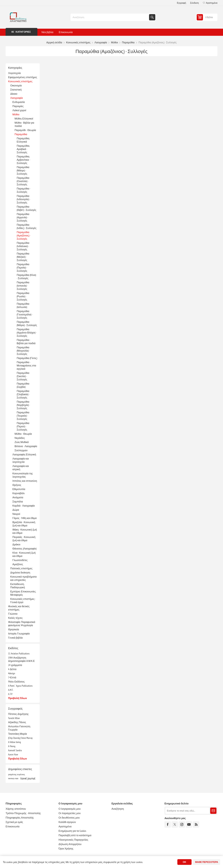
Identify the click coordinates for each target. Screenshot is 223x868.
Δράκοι (16, 544)
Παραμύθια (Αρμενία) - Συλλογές (23, 217)
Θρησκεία (14, 629)
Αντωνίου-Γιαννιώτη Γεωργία (19, 728)
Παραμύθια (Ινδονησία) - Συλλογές (23, 199)
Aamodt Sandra (15, 750)
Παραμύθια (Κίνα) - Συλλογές (26, 277)
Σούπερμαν (21, 450)
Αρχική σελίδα (54, 42)
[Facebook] (168, 824)
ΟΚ (184, 862)
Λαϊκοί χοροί (19, 110)
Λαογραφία (16, 98)
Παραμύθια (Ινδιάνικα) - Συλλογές (23, 246)
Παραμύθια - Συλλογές (24, 190)
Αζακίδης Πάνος (17, 722)
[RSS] (196, 824)
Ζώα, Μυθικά (22, 442)
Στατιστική (16, 90)
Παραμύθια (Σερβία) (23, 385)
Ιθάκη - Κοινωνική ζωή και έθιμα (25, 531)
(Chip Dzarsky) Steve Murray (20, 738)
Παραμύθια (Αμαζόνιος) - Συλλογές (24, 235)
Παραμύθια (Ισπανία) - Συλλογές (23, 286)
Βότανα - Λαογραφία (26, 446)
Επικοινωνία (13, 826)
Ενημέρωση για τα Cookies (72, 831)
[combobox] (110, 17)
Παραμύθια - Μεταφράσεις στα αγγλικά (26, 365)
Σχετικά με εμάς (14, 822)
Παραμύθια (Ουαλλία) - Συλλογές (23, 181)
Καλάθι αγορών (67, 822)
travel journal (28, 778)
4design (12, 673)
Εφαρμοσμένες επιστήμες (23, 77)
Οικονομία (16, 85)
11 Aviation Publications (19, 653)
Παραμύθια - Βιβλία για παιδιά (26, 342)
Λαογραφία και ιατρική (21, 468)
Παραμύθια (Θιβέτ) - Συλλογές (26, 208)
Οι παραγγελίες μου (70, 813)
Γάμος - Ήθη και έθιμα (24, 518)
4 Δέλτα (12, 669)
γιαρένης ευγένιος (17, 774)
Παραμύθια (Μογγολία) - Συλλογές (23, 351)
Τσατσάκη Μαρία (17, 734)
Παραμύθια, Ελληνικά (23, 140)
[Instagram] (182, 824)
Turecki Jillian (14, 718)
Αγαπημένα (65, 826)
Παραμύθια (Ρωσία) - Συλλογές (23, 296)
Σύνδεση (194, 3)
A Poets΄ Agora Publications (20, 686)
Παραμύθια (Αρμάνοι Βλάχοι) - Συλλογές (27, 333)
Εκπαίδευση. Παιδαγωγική (18, 586)
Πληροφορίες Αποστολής (20, 818)
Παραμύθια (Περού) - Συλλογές (23, 426)
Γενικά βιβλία (15, 638)
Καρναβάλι (18, 493)
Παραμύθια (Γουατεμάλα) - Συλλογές (25, 314)
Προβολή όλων (17, 698)
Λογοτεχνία (14, 73)
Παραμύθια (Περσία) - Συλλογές (23, 268)
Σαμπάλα (18, 502)
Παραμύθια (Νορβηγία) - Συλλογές (23, 405)
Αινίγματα (18, 497)
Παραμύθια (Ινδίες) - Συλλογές (27, 226)
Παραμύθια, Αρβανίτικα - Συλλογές (23, 160)
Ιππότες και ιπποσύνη (25, 481)
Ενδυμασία (19, 102)
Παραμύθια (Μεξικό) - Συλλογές (23, 257)
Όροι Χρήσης (66, 849)
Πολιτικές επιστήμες (21, 568)
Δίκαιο (14, 94)
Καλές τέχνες (15, 618)
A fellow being (15, 742)
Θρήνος (17, 485)
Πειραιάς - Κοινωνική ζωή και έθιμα (24, 539)
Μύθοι (16, 114)
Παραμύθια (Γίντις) (27, 358)
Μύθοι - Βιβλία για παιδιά (24, 124)
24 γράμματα (15, 665)
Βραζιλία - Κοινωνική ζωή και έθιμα (24, 524)
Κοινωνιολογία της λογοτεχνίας (23, 475)
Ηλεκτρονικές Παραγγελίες (73, 840)
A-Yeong (12, 746)
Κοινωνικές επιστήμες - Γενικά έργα (23, 601)
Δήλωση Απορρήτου (70, 844)
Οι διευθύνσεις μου (69, 818)
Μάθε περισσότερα (207, 862)
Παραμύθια (21, 134)
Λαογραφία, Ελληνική (24, 454)
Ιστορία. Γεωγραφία (19, 634)
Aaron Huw (13, 754)
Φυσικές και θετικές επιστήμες (19, 608)
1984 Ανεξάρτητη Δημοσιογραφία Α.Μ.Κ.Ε (21, 659)
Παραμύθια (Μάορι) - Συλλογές (23, 170)
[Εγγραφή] (187, 811)
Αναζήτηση (152, 17)
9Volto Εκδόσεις (16, 682)
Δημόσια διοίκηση (20, 573)
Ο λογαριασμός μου (70, 809)
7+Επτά (12, 677)
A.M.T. (11, 690)
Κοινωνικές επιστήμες (20, 81)
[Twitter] (175, 824)
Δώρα (16, 510)
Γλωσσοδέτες (20, 560)
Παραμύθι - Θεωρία (25, 130)
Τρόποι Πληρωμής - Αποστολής (23, 813)
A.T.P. (10, 694)
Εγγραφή (181, 3)
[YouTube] (189, 824)
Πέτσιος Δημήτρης (18, 714)
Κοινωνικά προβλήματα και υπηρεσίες (23, 578)
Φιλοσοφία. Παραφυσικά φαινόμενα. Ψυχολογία (22, 624)
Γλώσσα (13, 614)
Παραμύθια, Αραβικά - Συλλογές (23, 149)
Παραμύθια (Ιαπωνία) (23, 305)
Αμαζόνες (18, 564)
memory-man (13, 778)
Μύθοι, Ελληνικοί (24, 119)
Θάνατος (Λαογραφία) (24, 549)
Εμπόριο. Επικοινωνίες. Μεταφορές (23, 593)
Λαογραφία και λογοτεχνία (21, 460)
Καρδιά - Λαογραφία (24, 506)
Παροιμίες (18, 106)
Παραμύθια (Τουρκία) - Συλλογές (23, 416)
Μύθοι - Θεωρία (23, 434)
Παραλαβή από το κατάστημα (75, 835)
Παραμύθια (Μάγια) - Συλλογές (27, 324)
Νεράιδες (20, 438)
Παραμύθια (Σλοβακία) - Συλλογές (23, 394)
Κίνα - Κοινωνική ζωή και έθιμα (24, 554)
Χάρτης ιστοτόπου (16, 809)
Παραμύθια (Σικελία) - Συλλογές (23, 376)
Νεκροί (16, 514)
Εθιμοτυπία (19, 489)
